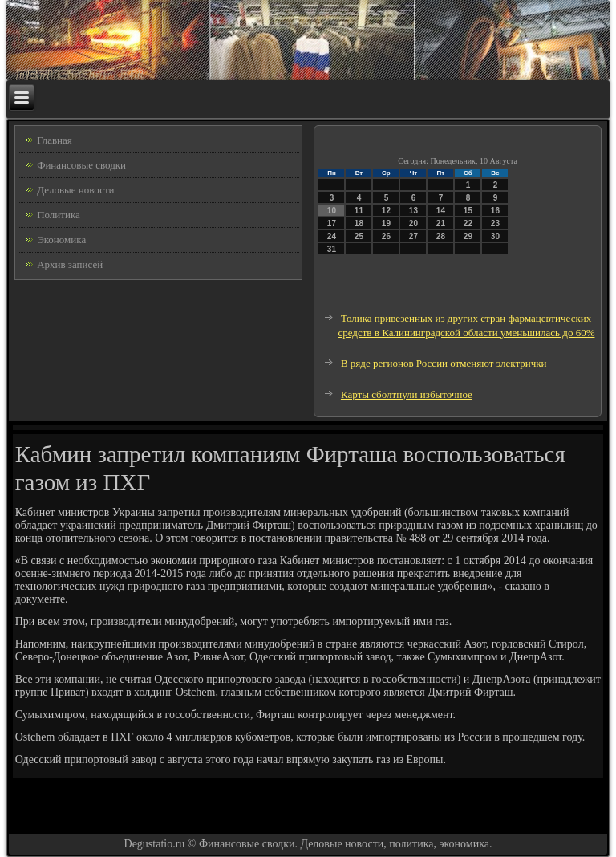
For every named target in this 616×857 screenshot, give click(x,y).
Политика (59, 215)
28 (441, 236)
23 (495, 223)
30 (495, 236)
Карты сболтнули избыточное (407, 394)
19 (386, 223)
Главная (55, 140)
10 (332, 211)
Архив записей (70, 264)
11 (359, 211)
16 (495, 211)
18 (359, 223)
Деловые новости (75, 190)
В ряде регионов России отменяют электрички (444, 363)
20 (413, 223)
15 (468, 211)
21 (441, 223)
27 (413, 236)
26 (386, 236)
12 (386, 211)
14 (441, 211)
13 (413, 211)
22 (468, 223)
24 (332, 236)
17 (332, 223)
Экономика (61, 240)
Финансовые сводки (81, 165)
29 (468, 236)
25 (359, 236)
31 (332, 249)
